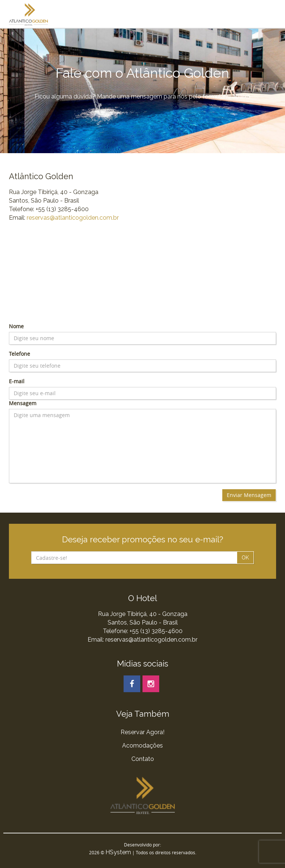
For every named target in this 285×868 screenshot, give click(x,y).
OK (245, 558)
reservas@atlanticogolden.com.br (73, 218)
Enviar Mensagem (249, 495)
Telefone (19, 354)
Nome (16, 326)
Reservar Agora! (142, 732)
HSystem (118, 852)
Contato (143, 759)
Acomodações (142, 746)
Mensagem (23, 403)
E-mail (17, 381)
